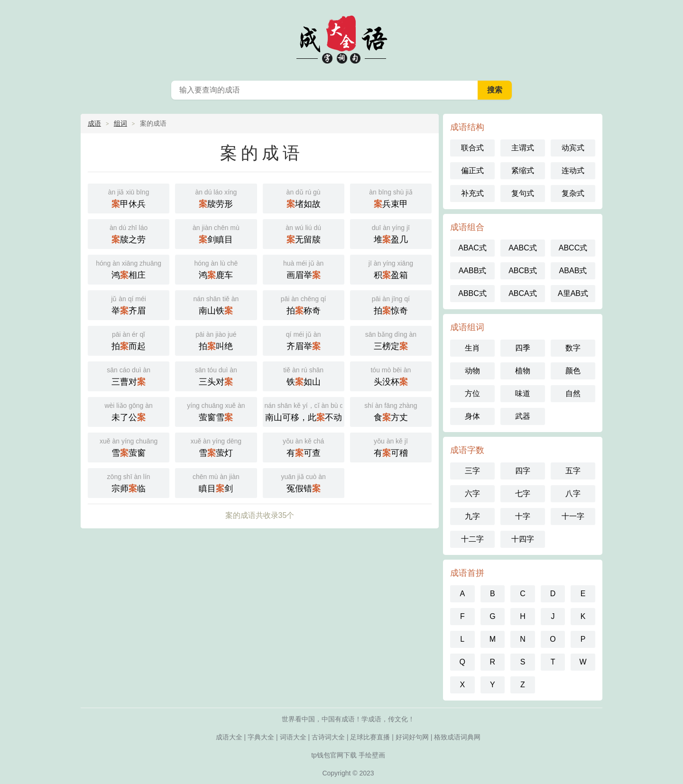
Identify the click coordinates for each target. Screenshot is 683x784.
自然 (573, 393)
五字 (573, 471)
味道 (523, 393)
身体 (472, 416)
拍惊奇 (391, 304)
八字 (573, 493)
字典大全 (261, 737)
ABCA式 (523, 293)
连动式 (573, 171)
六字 (472, 493)
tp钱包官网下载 (334, 755)
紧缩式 (523, 171)
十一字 (573, 516)
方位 (472, 393)
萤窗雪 (216, 411)
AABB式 (473, 271)
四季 (523, 348)
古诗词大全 (328, 737)
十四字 (523, 539)
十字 (523, 516)
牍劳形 (216, 198)
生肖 (472, 348)
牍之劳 (129, 233)
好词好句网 (412, 737)
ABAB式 (573, 271)
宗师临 (129, 482)
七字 (523, 493)
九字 (472, 516)
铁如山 (304, 375)
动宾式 (573, 148)
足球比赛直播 (370, 737)
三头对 (216, 375)
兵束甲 (391, 198)
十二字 (472, 539)
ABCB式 (523, 271)
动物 (472, 371)
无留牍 (304, 233)
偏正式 (472, 171)
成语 (94, 123)
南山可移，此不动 (305, 411)
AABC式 (523, 248)
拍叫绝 (216, 340)
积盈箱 (391, 269)
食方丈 (391, 411)
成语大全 (341, 38)
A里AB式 (573, 293)
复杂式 (573, 193)
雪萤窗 (129, 447)
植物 (523, 371)
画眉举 (304, 269)
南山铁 (216, 304)
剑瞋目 (216, 233)
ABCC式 (573, 248)
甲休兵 (129, 198)
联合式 (472, 148)
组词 (120, 123)
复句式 (523, 193)
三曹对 (129, 375)
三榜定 (391, 340)
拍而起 (129, 340)
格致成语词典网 (457, 737)
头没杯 (391, 375)
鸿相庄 (129, 269)
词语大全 (293, 737)
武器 (523, 416)
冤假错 (304, 482)
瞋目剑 (216, 482)
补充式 (472, 193)
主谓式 (523, 148)
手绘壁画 (372, 755)
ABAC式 (472, 248)
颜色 (573, 371)
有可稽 (391, 447)
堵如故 (304, 198)
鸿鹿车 (216, 269)
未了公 (129, 411)
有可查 (304, 447)
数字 (573, 348)
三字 (472, 471)
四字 (523, 471)
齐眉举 (304, 340)
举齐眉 (129, 304)
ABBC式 (472, 293)
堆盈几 (391, 233)
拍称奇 (304, 304)
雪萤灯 (216, 447)
